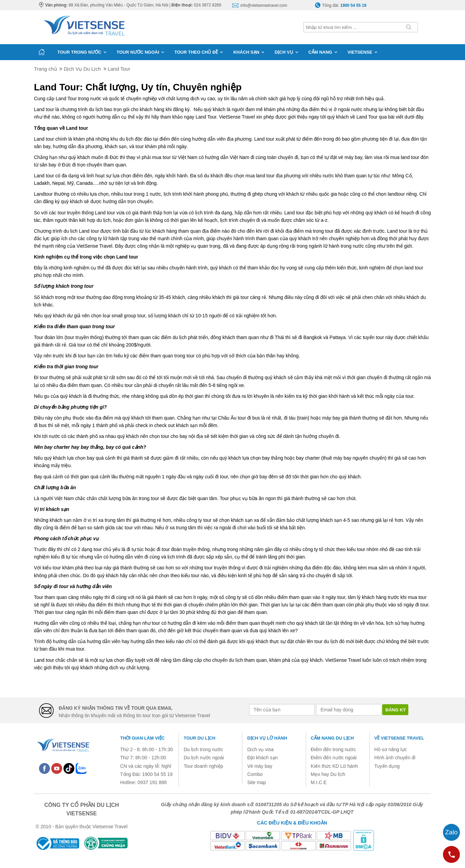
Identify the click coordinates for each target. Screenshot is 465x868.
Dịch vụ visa (260, 749)
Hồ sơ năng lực (391, 749)
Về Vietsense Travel (399, 738)
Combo (255, 774)
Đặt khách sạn (262, 758)
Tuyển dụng (387, 766)
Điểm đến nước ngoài (334, 758)
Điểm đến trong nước (333, 749)
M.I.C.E (319, 782)
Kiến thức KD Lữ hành (334, 766)
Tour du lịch (199, 738)
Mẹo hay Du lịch (328, 774)
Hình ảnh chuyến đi (395, 758)
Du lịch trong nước (203, 749)
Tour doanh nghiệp (203, 766)
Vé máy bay (260, 766)
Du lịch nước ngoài (204, 758)
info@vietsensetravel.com (264, 5)
